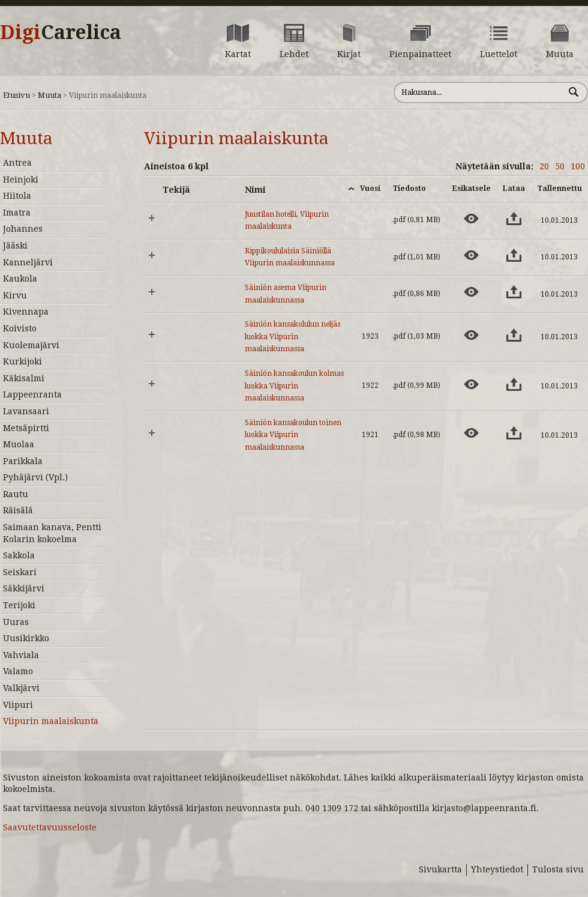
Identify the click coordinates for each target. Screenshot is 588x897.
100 (578, 166)
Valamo (18, 671)
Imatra (17, 213)
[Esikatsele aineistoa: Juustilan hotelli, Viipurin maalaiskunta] (471, 219)
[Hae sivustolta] (479, 92)
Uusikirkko (26, 638)
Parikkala (23, 461)
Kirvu (15, 295)
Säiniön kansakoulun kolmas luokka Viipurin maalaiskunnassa (294, 386)
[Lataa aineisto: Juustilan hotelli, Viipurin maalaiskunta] (514, 219)
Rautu (16, 494)
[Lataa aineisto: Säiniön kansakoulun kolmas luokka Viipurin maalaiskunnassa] (514, 384)
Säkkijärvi (24, 588)
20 (544, 166)
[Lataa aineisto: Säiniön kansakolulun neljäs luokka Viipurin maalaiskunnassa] (514, 335)
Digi (61, 32)
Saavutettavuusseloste (50, 827)
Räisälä (18, 510)
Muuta (49, 95)
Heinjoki (21, 180)
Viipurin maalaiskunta (51, 721)
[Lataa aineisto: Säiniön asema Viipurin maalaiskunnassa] (514, 292)
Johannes (23, 229)
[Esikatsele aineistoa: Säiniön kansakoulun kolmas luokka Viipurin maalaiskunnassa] (471, 384)
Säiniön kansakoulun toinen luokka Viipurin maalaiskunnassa (293, 435)
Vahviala (21, 655)
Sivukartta (440, 869)
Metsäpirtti (26, 428)
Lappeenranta (32, 394)
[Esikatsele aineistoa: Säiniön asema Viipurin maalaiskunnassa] (471, 292)
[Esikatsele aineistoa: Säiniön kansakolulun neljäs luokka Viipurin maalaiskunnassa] (471, 335)
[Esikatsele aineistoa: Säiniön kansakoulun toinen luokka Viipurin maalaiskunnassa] (471, 433)
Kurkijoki (22, 361)
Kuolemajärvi (31, 345)
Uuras (16, 622)
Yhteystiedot (497, 869)
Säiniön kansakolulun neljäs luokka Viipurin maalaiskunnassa (292, 337)
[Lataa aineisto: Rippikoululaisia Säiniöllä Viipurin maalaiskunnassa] (514, 255)
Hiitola (17, 196)
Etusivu (16, 95)
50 (560, 166)
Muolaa (19, 444)
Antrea (17, 163)
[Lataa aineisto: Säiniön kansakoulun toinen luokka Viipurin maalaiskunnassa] (514, 433)
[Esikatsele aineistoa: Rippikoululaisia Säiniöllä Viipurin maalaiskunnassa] (471, 255)
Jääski (15, 246)
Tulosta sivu (558, 869)
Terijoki (19, 605)
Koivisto (20, 328)
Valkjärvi (21, 688)
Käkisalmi (24, 378)
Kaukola (20, 279)
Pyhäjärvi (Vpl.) (35, 477)
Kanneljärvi (28, 262)
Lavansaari (26, 411)
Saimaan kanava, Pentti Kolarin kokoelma (52, 533)
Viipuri (18, 705)
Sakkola (19, 555)
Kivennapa (26, 312)
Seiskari (20, 572)
